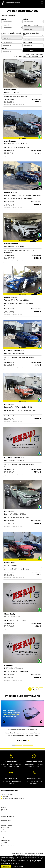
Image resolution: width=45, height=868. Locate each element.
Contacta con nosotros (9, 791)
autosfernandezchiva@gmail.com (13, 798)
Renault (3, 807)
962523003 (6, 796)
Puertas (4, 48)
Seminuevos (5, 811)
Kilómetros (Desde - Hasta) (11, 33)
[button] (13, 745)
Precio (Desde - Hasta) (30, 25)
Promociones (5, 827)
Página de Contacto (7, 794)
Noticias (3, 824)
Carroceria (5, 25)
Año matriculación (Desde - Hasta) (32, 34)
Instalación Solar (6, 820)
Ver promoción (22, 740)
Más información (14, 863)
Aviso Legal (4, 842)
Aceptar (6, 866)
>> (41, 689)
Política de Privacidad (8, 846)
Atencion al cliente (6, 826)
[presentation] (4, 722)
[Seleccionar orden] (33, 57)
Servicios (4, 831)
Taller (3, 829)
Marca (4, 19)
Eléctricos (4, 809)
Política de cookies (7, 844)
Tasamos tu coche (6, 822)
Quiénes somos (6, 840)
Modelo (25, 19)
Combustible (27, 42)
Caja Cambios (7, 42)
